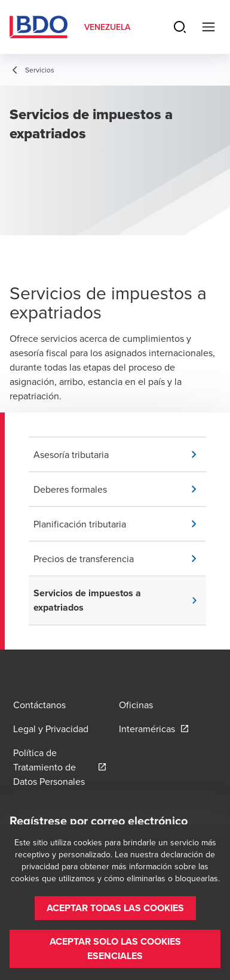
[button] (120, 454)
